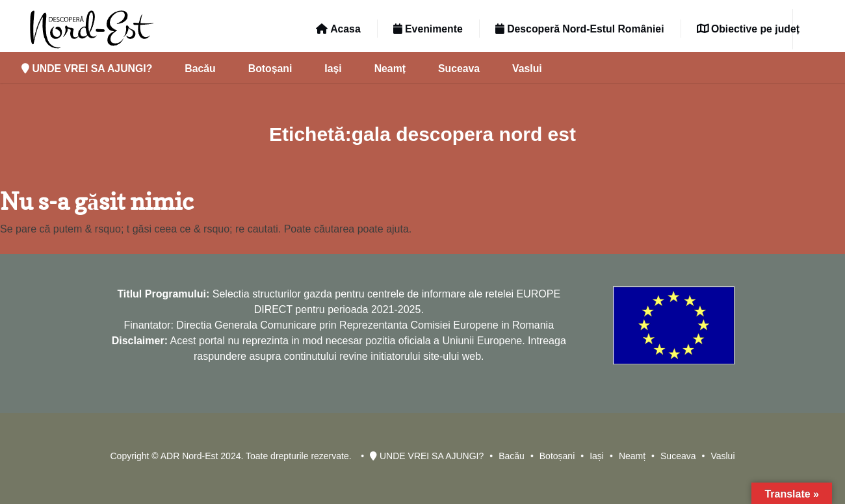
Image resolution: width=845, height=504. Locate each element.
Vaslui (527, 69)
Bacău (200, 69)
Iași (333, 69)
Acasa (338, 29)
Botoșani (270, 69)
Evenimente (428, 29)
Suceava (459, 69)
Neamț (390, 69)
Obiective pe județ (748, 29)
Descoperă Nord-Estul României (580, 29)
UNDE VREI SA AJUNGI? (87, 69)
